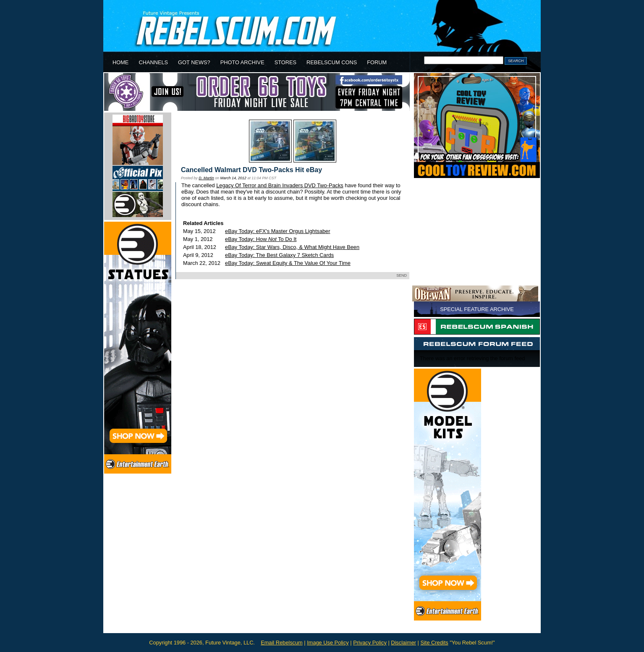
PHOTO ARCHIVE (242, 62)
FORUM (377, 62)
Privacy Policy (370, 643)
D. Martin (206, 178)
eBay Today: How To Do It (261, 239)
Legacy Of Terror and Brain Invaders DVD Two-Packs (280, 185)
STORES (285, 62)
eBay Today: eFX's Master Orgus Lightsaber (277, 231)
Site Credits (434, 643)
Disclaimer (403, 643)
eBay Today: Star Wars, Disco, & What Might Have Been (292, 247)
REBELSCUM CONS (332, 62)
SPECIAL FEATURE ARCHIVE (477, 309)
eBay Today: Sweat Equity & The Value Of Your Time (288, 263)
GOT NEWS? (194, 62)
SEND (402, 275)
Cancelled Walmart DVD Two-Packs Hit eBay (251, 170)
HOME (120, 62)
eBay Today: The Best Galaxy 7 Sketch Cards (279, 255)
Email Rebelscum (282, 643)
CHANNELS (153, 62)
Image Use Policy (328, 643)
